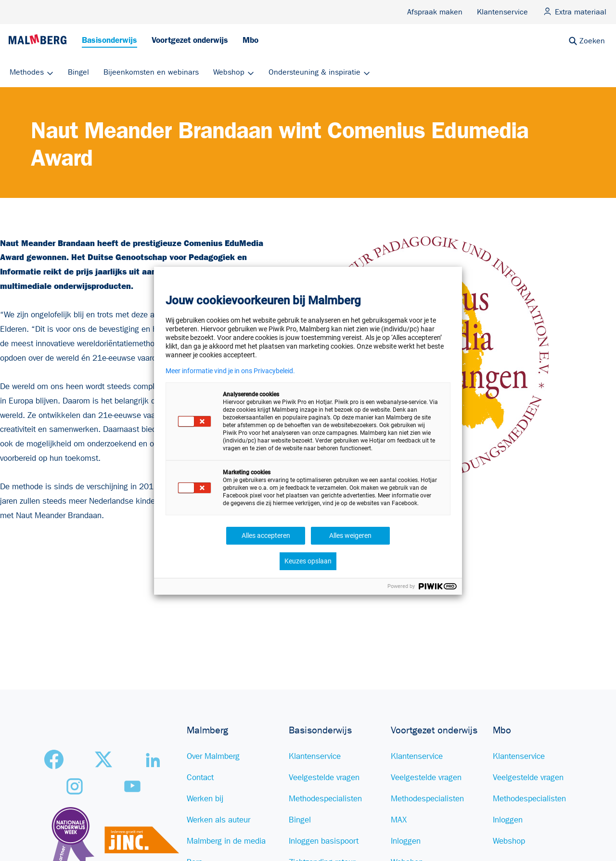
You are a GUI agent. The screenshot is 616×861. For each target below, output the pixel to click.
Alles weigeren (350, 535)
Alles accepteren (266, 535)
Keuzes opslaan (308, 561)
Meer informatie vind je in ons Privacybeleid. (230, 371)
